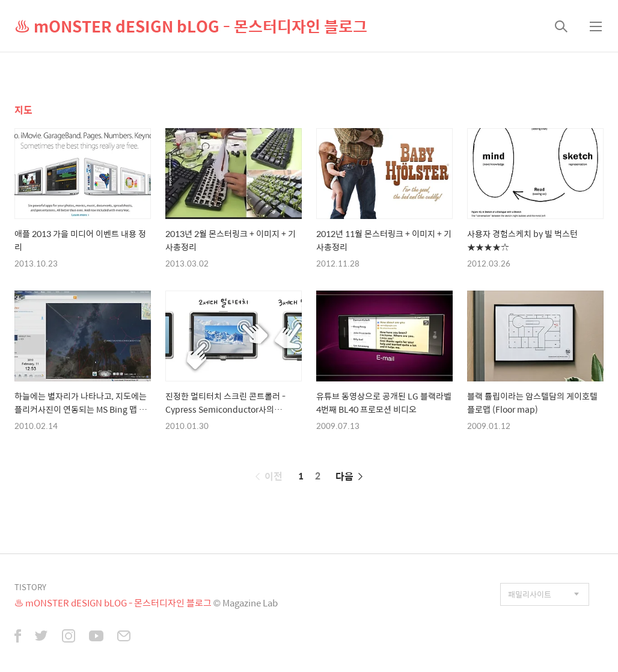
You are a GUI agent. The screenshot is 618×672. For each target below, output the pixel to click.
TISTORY (30, 587)
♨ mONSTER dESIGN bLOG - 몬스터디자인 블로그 (191, 26)
